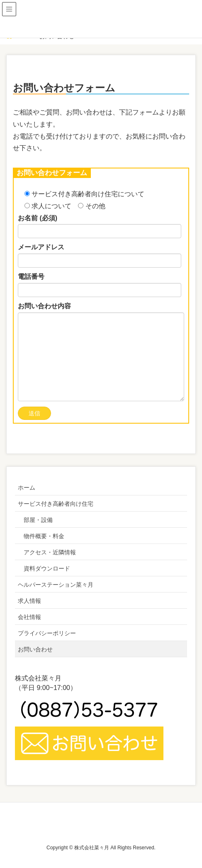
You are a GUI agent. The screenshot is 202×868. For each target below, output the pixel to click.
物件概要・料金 (44, 536)
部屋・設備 (38, 520)
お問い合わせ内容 (101, 352)
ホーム (27, 488)
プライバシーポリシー (47, 633)
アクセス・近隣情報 (50, 552)
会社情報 (29, 617)
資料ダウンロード (47, 568)
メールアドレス (100, 256)
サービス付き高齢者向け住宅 (56, 504)
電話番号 (100, 285)
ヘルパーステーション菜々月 (56, 585)
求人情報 (29, 601)
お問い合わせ (35, 649)
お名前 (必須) (100, 227)
